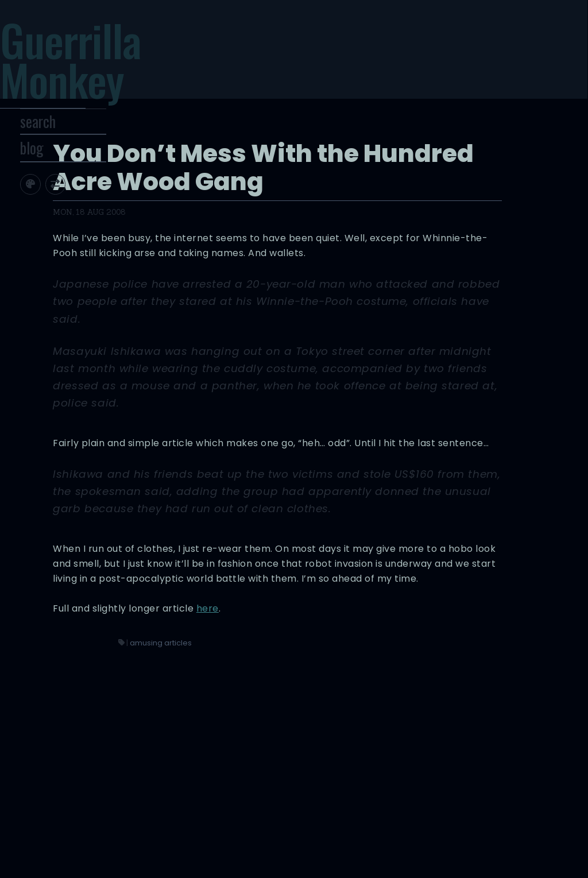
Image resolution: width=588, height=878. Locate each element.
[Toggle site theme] (63, 207)
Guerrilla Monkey (98, 67)
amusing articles (353, 794)
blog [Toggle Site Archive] (65, 171)
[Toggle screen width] (88, 207)
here (432, 760)
